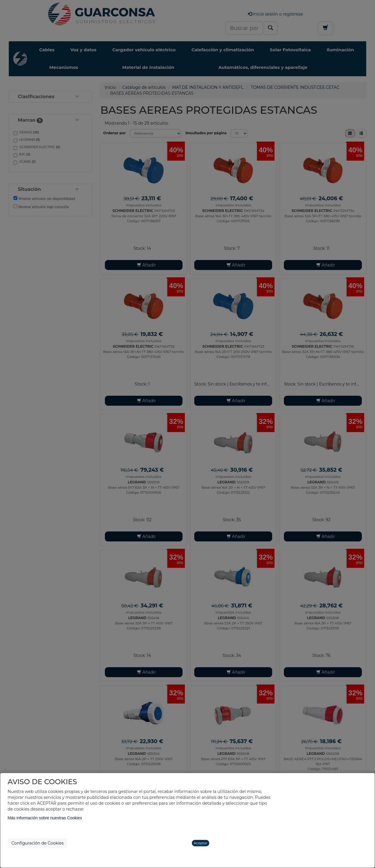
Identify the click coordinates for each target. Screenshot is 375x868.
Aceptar (201, 843)
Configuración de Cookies (37, 843)
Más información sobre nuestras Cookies (45, 818)
